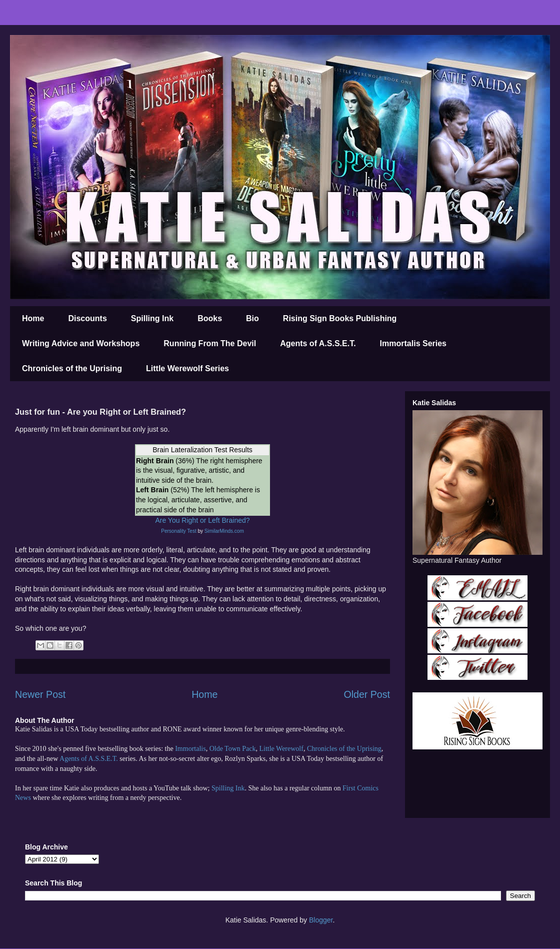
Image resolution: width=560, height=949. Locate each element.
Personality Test (178, 531)
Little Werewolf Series (187, 368)
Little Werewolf (281, 749)
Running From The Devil (210, 343)
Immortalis (190, 749)
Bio (252, 318)
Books (210, 318)
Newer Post (40, 694)
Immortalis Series (413, 343)
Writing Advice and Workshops (81, 343)
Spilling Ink (152, 318)
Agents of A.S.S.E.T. (318, 343)
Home (33, 318)
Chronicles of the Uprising (72, 368)
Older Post (367, 694)
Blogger (321, 920)
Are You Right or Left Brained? (202, 520)
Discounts (87, 318)
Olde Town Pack (233, 749)
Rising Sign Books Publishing (340, 318)
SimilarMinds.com (224, 531)
